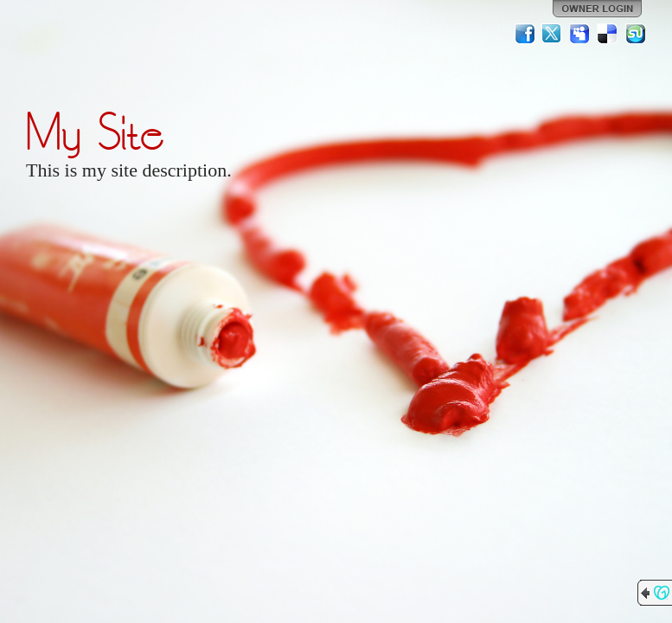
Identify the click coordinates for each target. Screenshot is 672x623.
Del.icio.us (608, 34)
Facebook (525, 34)
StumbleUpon (636, 34)
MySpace (580, 34)
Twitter (553, 34)
